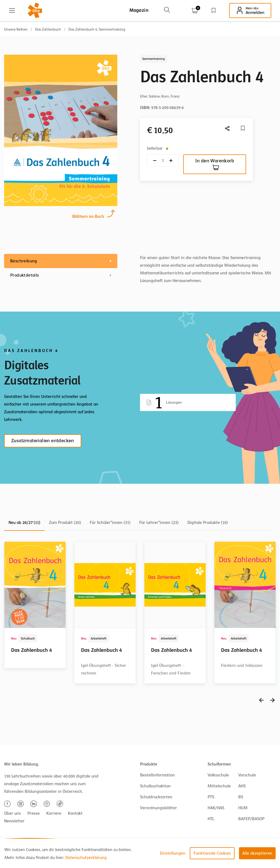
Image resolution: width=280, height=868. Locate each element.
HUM (243, 808)
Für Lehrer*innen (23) (159, 523)
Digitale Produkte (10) (208, 523)
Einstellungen (173, 853)
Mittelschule (219, 786)
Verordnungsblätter (158, 808)
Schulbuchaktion (155, 786)
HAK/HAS (216, 808)
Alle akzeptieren (257, 853)
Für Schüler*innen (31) (110, 523)
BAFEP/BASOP (251, 819)
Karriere (54, 813)
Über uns (12, 813)
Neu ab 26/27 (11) (24, 523)
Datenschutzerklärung (86, 858)
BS (241, 797)
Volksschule (218, 775)
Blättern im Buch (88, 216)
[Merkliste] (243, 128)
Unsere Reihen (16, 29)
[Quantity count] (163, 161)
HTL (211, 819)
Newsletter (14, 821)
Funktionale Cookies (212, 853)
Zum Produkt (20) (65, 523)
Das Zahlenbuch (48, 29)
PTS (211, 797)
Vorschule (247, 775)
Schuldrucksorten (156, 797)
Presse (33, 813)
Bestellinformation (157, 775)
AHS (242, 786)
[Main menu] (12, 10)
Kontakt (75, 813)
